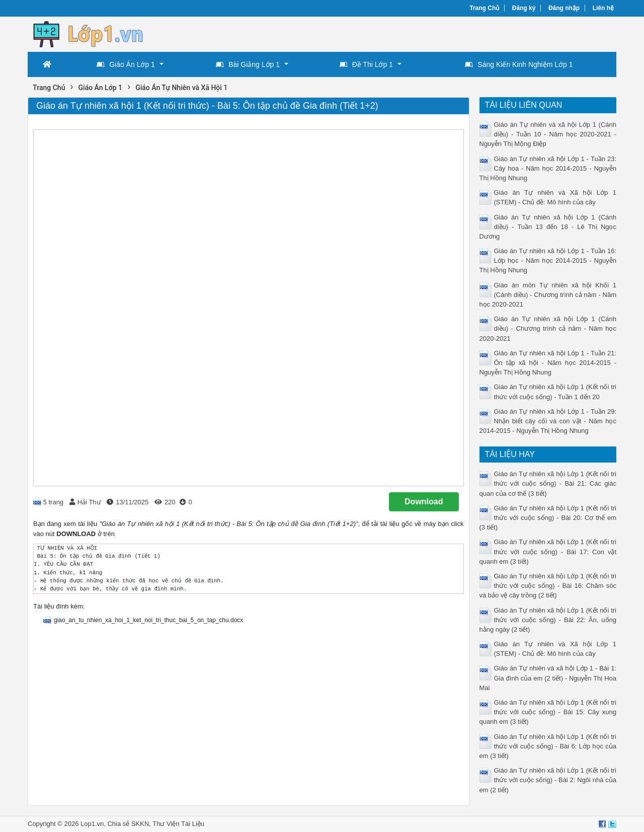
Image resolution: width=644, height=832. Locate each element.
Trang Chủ (484, 8)
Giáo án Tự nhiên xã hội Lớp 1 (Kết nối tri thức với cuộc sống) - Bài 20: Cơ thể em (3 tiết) (548, 518)
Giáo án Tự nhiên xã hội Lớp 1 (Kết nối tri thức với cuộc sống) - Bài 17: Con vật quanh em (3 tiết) (548, 551)
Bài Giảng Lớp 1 (248, 64)
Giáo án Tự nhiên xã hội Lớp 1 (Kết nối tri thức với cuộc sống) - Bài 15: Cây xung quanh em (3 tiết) (548, 712)
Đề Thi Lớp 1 (366, 64)
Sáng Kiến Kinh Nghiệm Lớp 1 (519, 64)
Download (424, 502)
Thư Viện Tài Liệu (178, 824)
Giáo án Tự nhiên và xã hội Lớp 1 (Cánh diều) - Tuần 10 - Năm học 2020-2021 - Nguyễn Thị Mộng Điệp (548, 134)
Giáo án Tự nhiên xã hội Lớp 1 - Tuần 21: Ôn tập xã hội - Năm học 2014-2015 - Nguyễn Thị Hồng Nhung (548, 363)
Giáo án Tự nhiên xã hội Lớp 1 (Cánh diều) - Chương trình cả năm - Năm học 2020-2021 (548, 328)
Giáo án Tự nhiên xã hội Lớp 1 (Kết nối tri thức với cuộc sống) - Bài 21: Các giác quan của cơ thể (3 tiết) (548, 483)
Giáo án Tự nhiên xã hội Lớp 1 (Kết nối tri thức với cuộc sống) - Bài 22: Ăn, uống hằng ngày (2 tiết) (548, 620)
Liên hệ (603, 8)
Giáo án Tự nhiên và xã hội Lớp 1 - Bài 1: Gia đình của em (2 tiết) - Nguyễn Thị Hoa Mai (548, 678)
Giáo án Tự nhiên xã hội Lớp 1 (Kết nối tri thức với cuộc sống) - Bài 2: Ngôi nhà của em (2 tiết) (548, 780)
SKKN (140, 824)
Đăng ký (524, 8)
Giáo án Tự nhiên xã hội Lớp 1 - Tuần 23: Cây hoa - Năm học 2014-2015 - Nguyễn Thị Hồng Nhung (548, 168)
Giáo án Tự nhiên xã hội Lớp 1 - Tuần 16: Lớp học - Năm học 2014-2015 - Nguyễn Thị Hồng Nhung (548, 260)
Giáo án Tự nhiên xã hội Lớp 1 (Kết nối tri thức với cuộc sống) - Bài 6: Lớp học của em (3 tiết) (548, 746)
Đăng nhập (564, 8)
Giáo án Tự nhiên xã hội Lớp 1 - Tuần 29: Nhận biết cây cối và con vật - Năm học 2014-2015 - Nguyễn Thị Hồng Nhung (548, 421)
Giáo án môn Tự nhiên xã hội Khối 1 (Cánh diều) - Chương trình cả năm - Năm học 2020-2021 (548, 295)
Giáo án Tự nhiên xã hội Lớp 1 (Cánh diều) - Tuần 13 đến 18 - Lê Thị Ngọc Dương (548, 227)
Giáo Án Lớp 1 (126, 64)
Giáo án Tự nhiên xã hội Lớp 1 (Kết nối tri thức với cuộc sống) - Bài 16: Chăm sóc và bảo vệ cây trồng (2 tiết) (548, 586)
